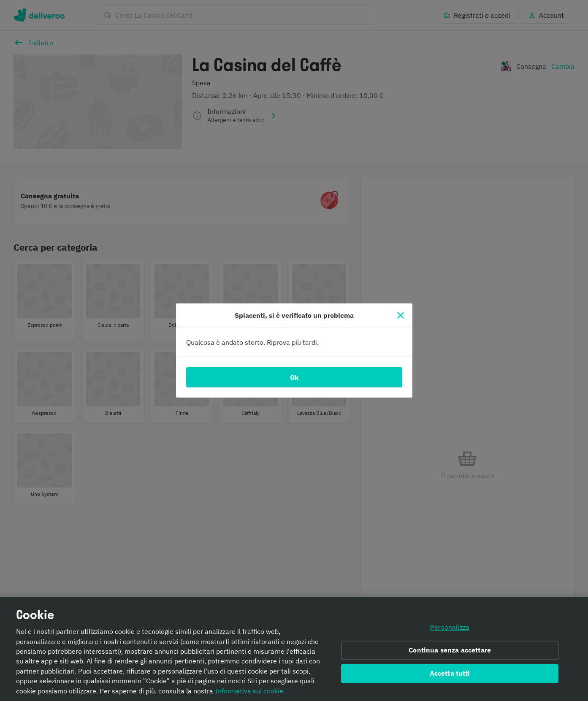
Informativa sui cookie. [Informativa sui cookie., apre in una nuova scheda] (250, 693)
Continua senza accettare (450, 653)
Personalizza (450, 630)
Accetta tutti (450, 676)
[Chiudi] (401, 315)
